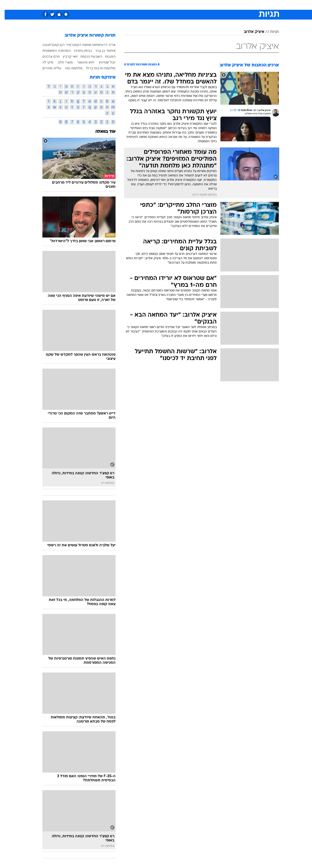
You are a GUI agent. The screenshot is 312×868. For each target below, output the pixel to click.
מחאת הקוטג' (77, 45)
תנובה (42, 45)
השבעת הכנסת (87, 56)
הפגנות (106, 56)
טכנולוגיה (118, 5)
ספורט (226, 5)
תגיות (270, 32)
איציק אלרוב (249, 32)
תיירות (136, 5)
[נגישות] (7, 5)
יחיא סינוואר (81, 62)
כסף (181, 5)
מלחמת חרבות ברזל (96, 68)
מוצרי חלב (61, 62)
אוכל (168, 5)
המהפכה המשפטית (52, 51)
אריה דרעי (103, 45)
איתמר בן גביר (101, 51)
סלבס (195, 5)
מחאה (92, 45)
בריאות (153, 5)
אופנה (100, 5)
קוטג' (51, 45)
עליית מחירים (47, 68)
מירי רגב (61, 45)
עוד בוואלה (101, 132)
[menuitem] (239, 5)
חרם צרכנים (46, 56)
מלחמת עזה (69, 68)
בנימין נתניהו (78, 51)
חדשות (242, 5)
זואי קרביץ (66, 56)
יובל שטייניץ (102, 62)
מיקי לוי (43, 62)
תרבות (210, 5)
